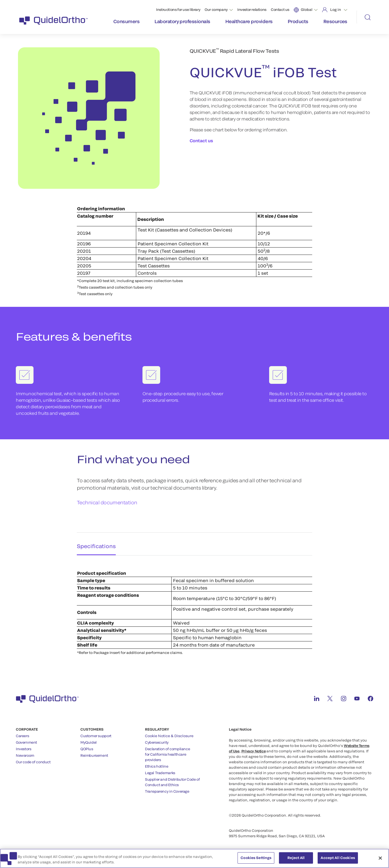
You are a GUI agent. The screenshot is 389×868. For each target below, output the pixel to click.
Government (26, 740)
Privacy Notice (254, 749)
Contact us (280, 10)
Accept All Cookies (338, 860)
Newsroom (25, 753)
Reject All (296, 860)
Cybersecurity (157, 740)
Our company (216, 10)
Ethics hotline (157, 764)
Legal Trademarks (160, 771)
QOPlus (87, 747)
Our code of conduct (33, 760)
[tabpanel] (194, 605)
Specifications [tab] (95, 543)
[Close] (380, 860)
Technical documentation (107, 502)
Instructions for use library (178, 10)
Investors (24, 747)
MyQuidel (89, 740)
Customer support (96, 734)
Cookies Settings (256, 860)
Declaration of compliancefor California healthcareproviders (167, 752)
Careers (22, 734)
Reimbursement (94, 753)
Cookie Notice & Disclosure (169, 734)
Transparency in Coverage (167, 789)
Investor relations (252, 10)
